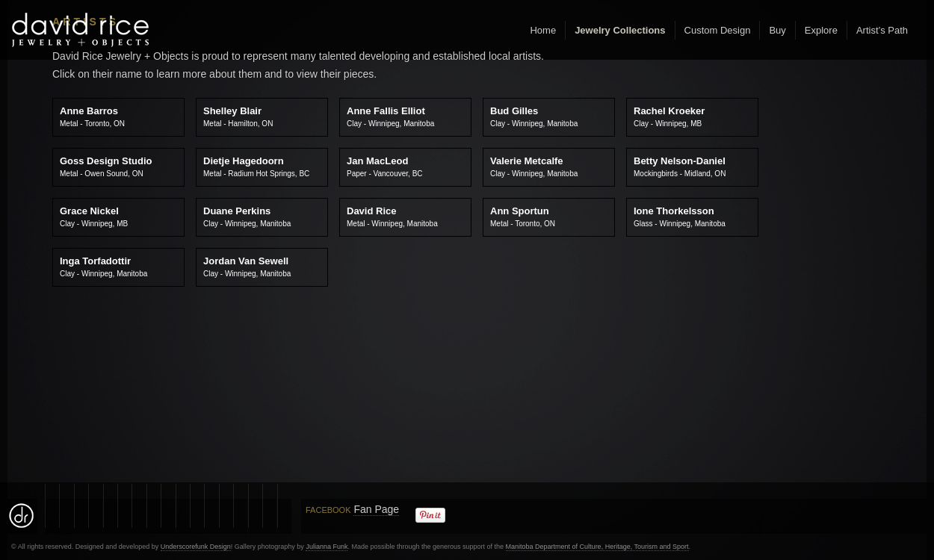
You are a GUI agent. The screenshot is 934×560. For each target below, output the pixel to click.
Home (543, 30)
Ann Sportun (523, 217)
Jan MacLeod (385, 167)
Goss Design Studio (106, 167)
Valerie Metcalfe (534, 167)
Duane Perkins (247, 217)
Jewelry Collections (620, 30)
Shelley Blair (238, 116)
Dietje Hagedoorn (256, 167)
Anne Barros (92, 116)
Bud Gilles (534, 116)
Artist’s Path (882, 30)
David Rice (392, 217)
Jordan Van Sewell (247, 267)
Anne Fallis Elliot (390, 116)
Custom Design (718, 30)
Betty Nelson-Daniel (680, 167)
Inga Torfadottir (103, 267)
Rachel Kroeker (669, 116)
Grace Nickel (94, 217)
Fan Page (376, 509)
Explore (821, 30)
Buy (777, 30)
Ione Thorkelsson (680, 217)
